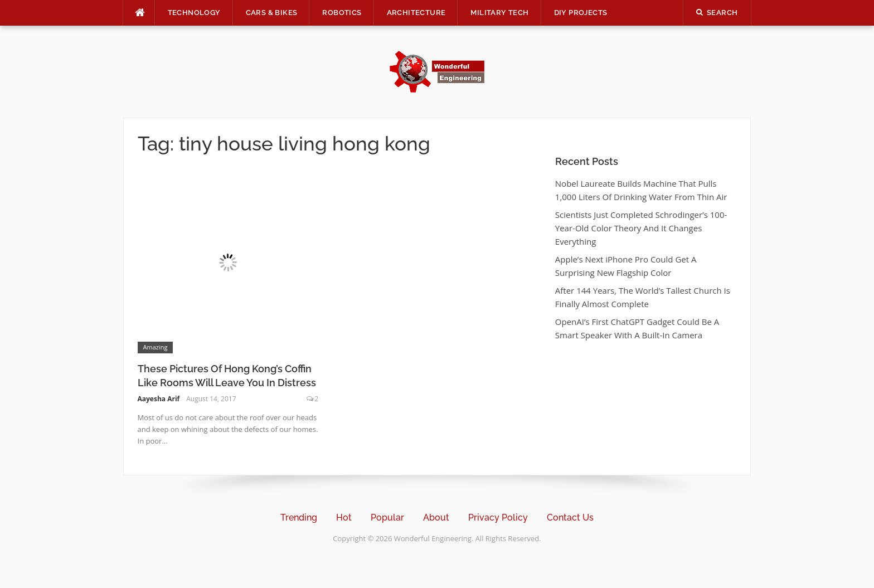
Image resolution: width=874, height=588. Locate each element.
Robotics (342, 13)
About (436, 517)
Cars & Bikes (272, 13)
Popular (387, 517)
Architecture (416, 13)
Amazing (156, 347)
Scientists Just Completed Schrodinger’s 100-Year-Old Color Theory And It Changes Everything (641, 228)
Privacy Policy (498, 517)
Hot (344, 517)
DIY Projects (581, 13)
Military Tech (499, 13)
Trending (299, 517)
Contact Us (570, 517)
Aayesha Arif (159, 399)
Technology (194, 13)
